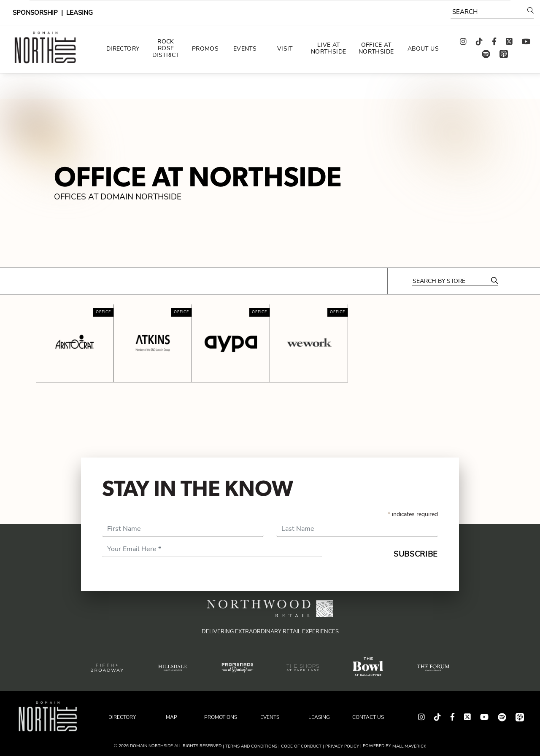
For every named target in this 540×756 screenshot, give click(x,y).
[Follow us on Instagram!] (463, 42)
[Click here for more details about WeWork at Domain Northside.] (309, 343)
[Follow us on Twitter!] (509, 42)
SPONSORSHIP (35, 13)
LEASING (80, 13)
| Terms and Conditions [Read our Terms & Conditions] (250, 746)
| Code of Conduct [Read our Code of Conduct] (300, 746)
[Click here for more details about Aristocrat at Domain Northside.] (75, 343)
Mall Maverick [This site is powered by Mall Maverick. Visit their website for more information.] (409, 746)
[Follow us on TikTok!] (479, 42)
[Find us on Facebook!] (494, 42)
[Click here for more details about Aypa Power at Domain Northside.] (231, 343)
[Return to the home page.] (45, 48)
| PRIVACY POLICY (341, 746)
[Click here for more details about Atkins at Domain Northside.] (153, 343)
